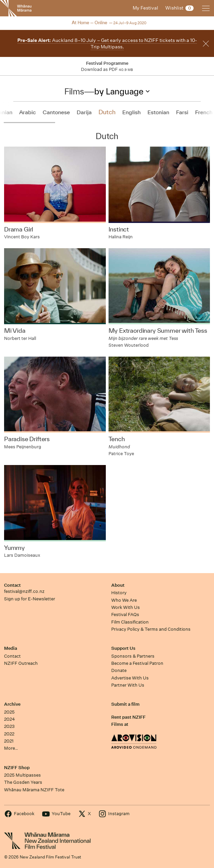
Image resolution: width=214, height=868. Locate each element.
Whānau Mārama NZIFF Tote (34, 790)
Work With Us (126, 607)
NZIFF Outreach (21, 663)
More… (11, 748)
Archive (12, 704)
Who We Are (124, 600)
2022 (9, 734)
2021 (9, 741)
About (118, 585)
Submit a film (125, 704)
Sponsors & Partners (133, 656)
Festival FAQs (125, 615)
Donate (119, 670)
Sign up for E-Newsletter (30, 599)
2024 (10, 719)
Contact (12, 585)
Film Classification (130, 622)
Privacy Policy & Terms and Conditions (151, 629)
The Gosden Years (23, 782)
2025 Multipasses (22, 775)
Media (11, 648)
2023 (9, 726)
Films (74, 91)
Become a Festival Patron (137, 663)
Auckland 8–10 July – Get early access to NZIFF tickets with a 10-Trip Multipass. (107, 43)
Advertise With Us (130, 678)
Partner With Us (128, 685)
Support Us (123, 648)
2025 (9, 712)
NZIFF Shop (17, 768)
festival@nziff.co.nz (24, 591)
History (119, 593)
